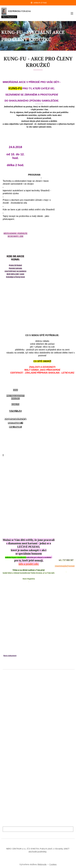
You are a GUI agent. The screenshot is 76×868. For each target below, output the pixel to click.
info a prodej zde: (29, 564)
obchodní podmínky (38, 852)
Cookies (53, 864)
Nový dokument (10, 656)
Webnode (42, 864)
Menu (72, 13)
